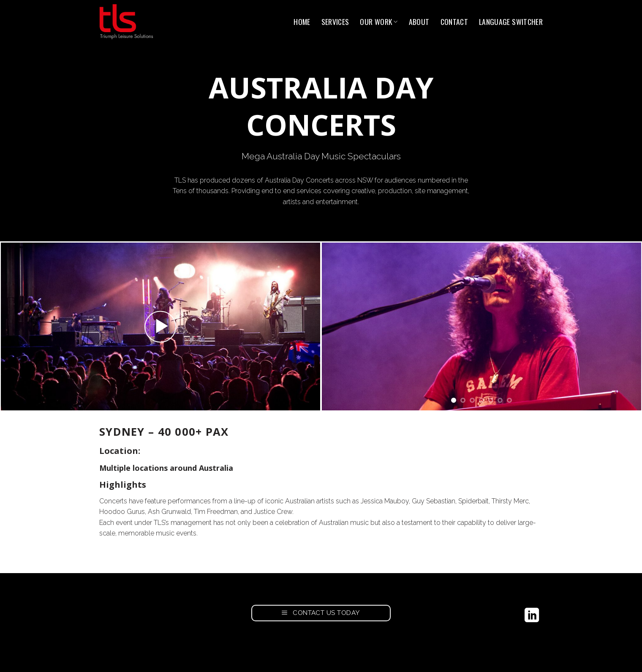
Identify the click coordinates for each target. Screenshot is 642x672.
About (419, 22)
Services (335, 22)
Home (302, 22)
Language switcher (511, 22)
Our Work (379, 22)
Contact (454, 22)
